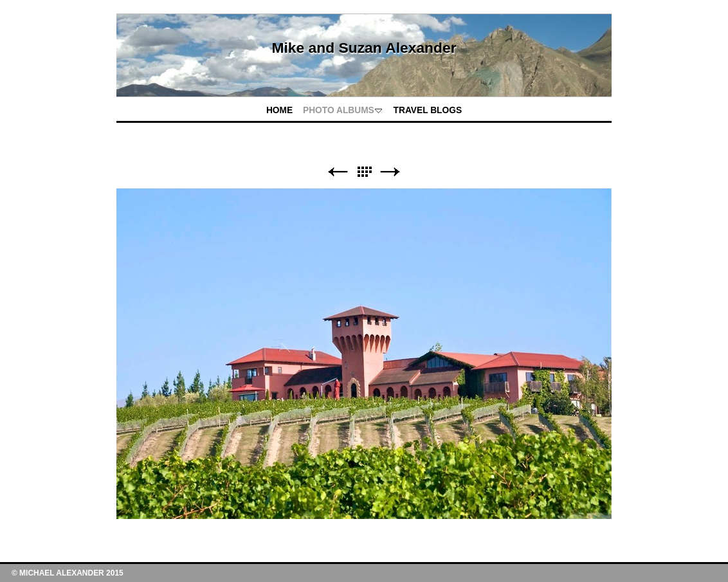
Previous (338, 172)
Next (390, 172)
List (364, 172)
